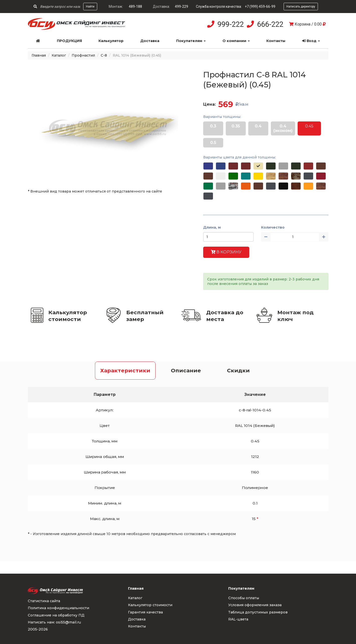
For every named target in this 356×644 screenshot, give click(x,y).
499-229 (182, 7)
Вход (311, 41)
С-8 (104, 55)
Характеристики (125, 370)
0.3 (213, 126)
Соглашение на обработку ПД (56, 615)
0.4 (258, 126)
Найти (90, 7)
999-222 (231, 24)
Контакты (276, 41)
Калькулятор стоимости (68, 316)
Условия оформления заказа (255, 605)
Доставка (150, 41)
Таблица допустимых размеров (258, 612)
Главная (39, 55)
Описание (186, 370)
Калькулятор (111, 41)
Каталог (59, 55)
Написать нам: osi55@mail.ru (54, 622)
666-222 (270, 24)
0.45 (309, 126)
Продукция (69, 41)
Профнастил (83, 55)
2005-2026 (38, 629)
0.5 (213, 143)
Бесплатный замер (145, 316)
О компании (236, 41)
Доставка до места (225, 316)
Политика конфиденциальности (58, 608)
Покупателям (191, 41)
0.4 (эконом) (283, 128)
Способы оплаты (244, 598)
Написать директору (301, 7)
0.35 (236, 126)
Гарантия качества (145, 612)
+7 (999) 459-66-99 (260, 7)
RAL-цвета (238, 619)
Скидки (238, 370)
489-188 (135, 7)
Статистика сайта (44, 601)
